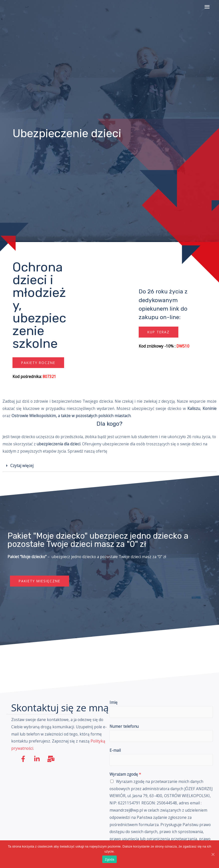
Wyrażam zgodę (125, 774)
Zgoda (109, 859)
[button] (38, 363)
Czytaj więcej (22, 466)
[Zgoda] (213, 854)
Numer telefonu (124, 726)
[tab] (109, 466)
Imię (113, 702)
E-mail (115, 750)
